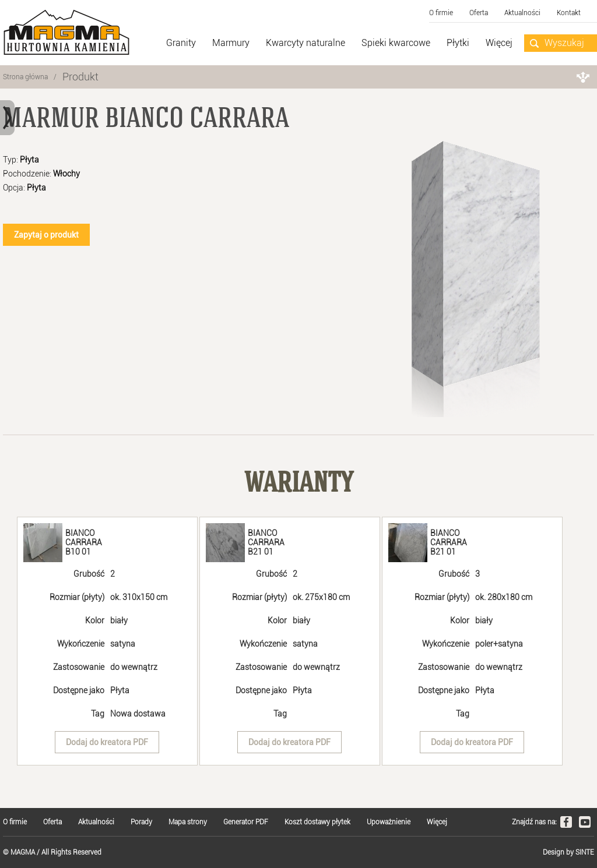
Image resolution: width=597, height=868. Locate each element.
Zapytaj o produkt (46, 235)
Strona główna (25, 77)
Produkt (80, 77)
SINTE (585, 852)
